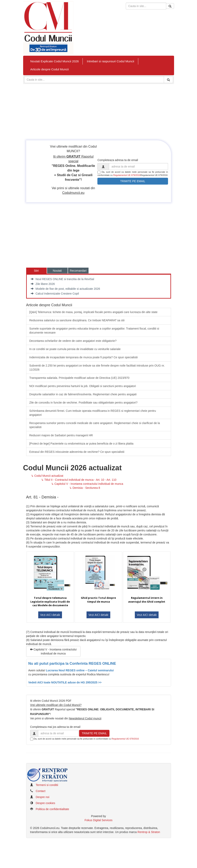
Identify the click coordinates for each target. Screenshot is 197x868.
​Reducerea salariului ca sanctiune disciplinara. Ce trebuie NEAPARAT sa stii (77, 320)
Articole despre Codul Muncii (50, 69)
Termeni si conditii (47, 785)
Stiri (36, 271)
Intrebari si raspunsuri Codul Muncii (110, 61)
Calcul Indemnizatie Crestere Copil (55, 294)
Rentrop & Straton (149, 832)
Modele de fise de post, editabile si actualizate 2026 (65, 289)
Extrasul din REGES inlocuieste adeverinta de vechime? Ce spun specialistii (77, 452)
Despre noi (43, 797)
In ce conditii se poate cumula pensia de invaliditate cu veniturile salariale (75, 349)
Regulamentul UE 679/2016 (127, 175)
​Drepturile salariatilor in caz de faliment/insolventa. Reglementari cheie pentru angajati (83, 394)
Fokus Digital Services (98, 820)
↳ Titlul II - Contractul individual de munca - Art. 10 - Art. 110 (79, 480)
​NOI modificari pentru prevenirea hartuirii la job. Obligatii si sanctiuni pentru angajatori (83, 386)
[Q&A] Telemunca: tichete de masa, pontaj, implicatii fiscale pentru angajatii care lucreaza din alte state (93, 312)
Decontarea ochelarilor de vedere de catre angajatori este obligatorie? (73, 341)
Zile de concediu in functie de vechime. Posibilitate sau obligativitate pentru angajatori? (84, 403)
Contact (41, 791)
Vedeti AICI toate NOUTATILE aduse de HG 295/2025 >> (65, 682)
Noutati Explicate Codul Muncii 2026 (55, 61)
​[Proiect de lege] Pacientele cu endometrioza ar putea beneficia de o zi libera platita (81, 444)
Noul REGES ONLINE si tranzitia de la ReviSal (62, 279)
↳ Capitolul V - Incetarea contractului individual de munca (87, 484)
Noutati (57, 271)
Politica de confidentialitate (53, 809)
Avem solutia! (37, 670)
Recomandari (78, 271)
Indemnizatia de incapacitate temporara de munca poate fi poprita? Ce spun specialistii (84, 357)
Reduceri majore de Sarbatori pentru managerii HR (61, 435)
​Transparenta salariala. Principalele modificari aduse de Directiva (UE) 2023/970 (79, 378)
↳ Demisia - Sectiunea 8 (85, 488)
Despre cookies (46, 803)
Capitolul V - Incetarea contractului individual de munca (53, 651)
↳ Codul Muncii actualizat (47, 476)
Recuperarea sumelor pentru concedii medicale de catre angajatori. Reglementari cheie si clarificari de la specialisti (95, 425)
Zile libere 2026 (43, 284)
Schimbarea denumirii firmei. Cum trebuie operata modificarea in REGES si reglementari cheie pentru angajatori (93, 413)
